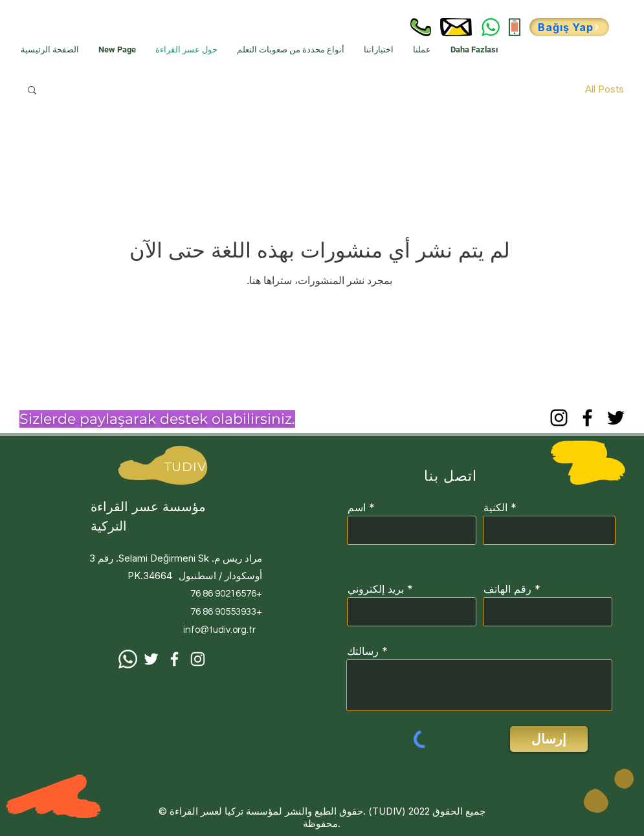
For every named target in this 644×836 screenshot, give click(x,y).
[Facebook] (587, 418)
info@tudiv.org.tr (219, 630)
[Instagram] (559, 418)
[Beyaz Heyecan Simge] (151, 659)
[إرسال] (549, 739)
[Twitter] (616, 418)
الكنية (495, 507)
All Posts (605, 89)
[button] (32, 91)
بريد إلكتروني (376, 589)
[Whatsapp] (128, 659)
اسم (357, 507)
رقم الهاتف (507, 589)
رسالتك (363, 651)
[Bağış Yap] (569, 27)
